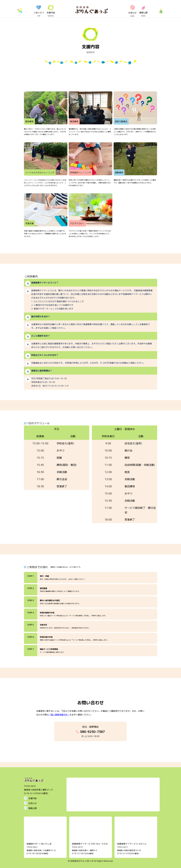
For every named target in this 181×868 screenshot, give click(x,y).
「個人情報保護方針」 (59, 715)
